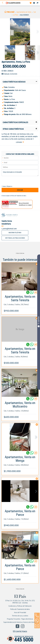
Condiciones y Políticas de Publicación (20, 606)
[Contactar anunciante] (36, 293)
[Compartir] (37, 3)
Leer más (19, 142)
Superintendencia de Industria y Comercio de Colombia (20, 622)
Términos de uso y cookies (20, 616)
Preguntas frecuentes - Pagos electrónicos (20, 619)
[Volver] (3, 3)
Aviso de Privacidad (20, 612)
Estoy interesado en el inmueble (20, 173)
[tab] (20, 82)
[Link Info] (20, 302)
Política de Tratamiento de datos (19, 196)
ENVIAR (20, 190)
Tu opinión (39, 322)
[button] (20, 82)
